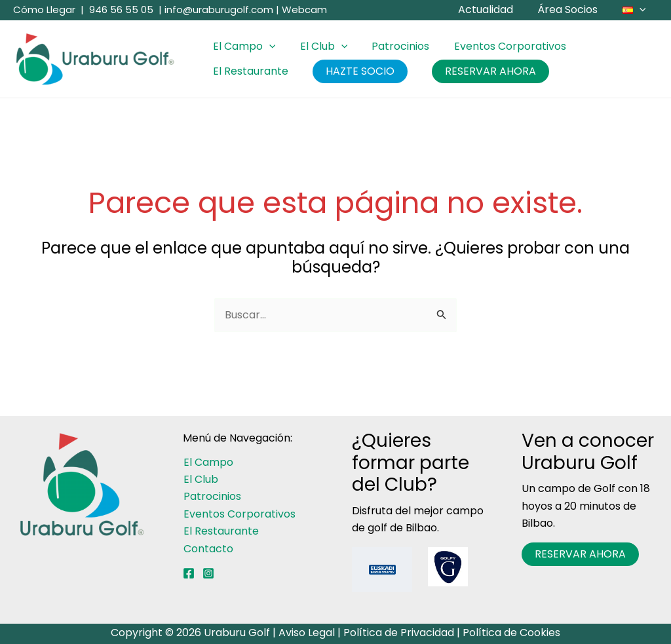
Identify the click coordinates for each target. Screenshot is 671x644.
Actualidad (494, 9)
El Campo (242, 47)
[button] (641, 10)
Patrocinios (392, 46)
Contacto (208, 549)
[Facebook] (189, 573)
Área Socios (573, 9)
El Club (319, 47)
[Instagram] (208, 573)
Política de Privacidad (399, 633)
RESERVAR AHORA (482, 71)
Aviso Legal (307, 633)
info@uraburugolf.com (219, 9)
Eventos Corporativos (498, 46)
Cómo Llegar (44, 9)
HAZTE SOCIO (355, 71)
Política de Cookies (511, 633)
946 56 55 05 (121, 9)
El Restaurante (249, 71)
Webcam (304, 9)
